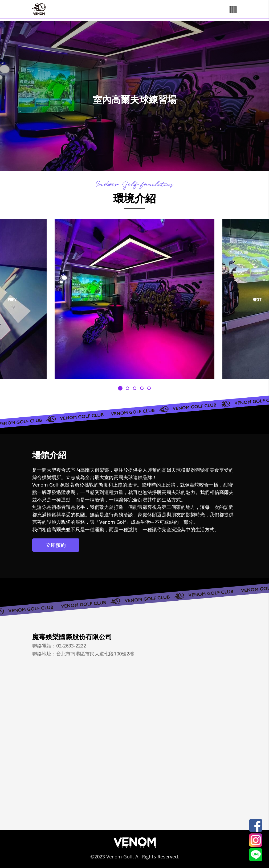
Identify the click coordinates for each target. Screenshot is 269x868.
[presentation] (12, 300)
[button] (120, 388)
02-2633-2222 (71, 646)
